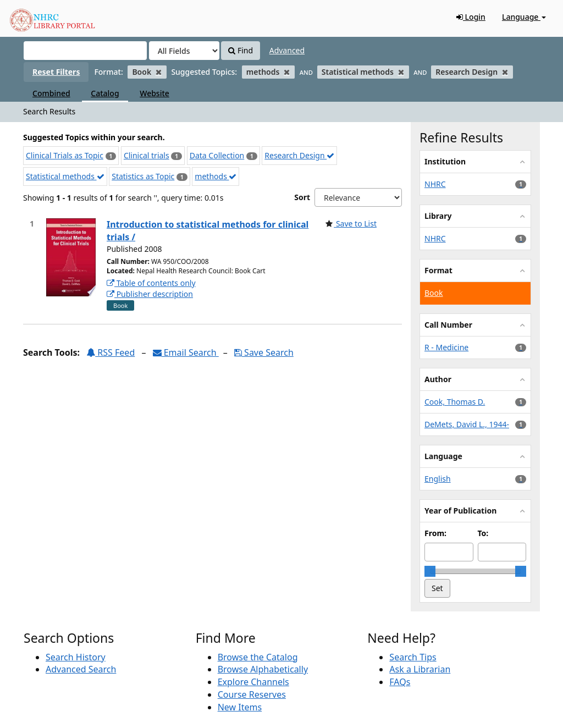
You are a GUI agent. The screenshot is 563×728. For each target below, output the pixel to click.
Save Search (264, 352)
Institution (445, 161)
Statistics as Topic (143, 176)
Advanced (287, 50)
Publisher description (150, 294)
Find (241, 50)
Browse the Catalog (258, 657)
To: (483, 533)
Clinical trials (147, 155)
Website (154, 93)
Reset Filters (56, 72)
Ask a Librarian (420, 669)
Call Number (448, 325)
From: (435, 533)
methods (216, 176)
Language (524, 17)
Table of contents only (151, 283)
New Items (240, 707)
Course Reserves (252, 694)
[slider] (430, 571)
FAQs (400, 682)
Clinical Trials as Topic (65, 155)
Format (438, 270)
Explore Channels (253, 682)
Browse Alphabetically (263, 669)
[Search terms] (85, 51)
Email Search (186, 352)
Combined (51, 93)
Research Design (299, 155)
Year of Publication (460, 511)
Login (471, 17)
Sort (302, 197)
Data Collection (217, 155)
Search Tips (413, 657)
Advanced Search (81, 669)
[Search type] (184, 51)
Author (438, 379)
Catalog (105, 93)
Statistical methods (65, 176)
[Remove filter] (159, 72)
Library (438, 216)
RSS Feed (111, 352)
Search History (76, 657)
